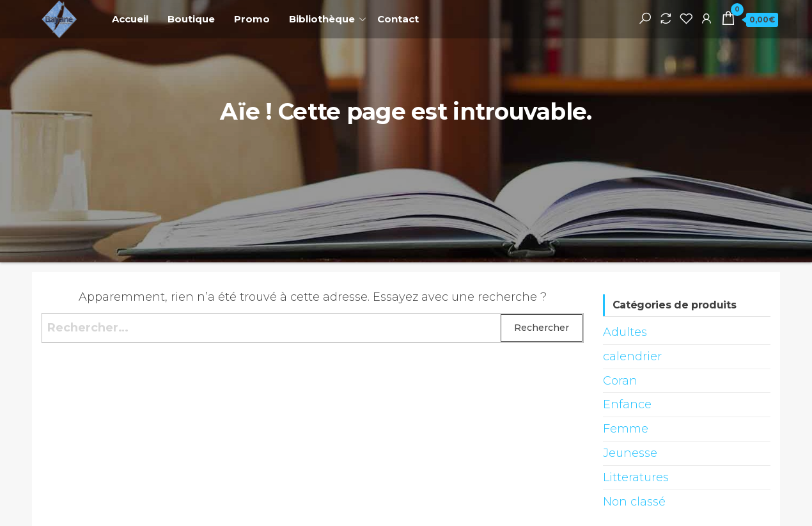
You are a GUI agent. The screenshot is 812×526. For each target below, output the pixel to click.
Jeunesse (630, 453)
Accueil (130, 19)
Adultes (625, 332)
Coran (620, 381)
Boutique (191, 19)
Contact (398, 19)
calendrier (632, 356)
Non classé (634, 502)
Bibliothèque (322, 19)
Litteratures (636, 477)
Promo (252, 19)
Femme (626, 429)
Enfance (627, 404)
